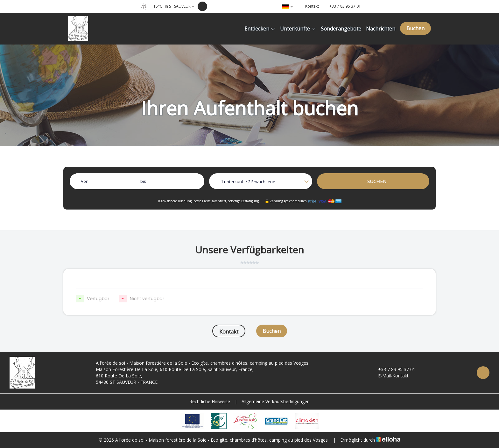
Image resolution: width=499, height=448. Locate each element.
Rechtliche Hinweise (210, 401)
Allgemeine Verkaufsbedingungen (276, 401)
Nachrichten (381, 29)
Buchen (415, 28)
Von (85, 181)
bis (143, 181)
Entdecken (260, 29)
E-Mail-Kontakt (390, 376)
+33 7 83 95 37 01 (393, 369)
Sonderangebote (341, 29)
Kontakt (229, 332)
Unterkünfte (298, 29)
